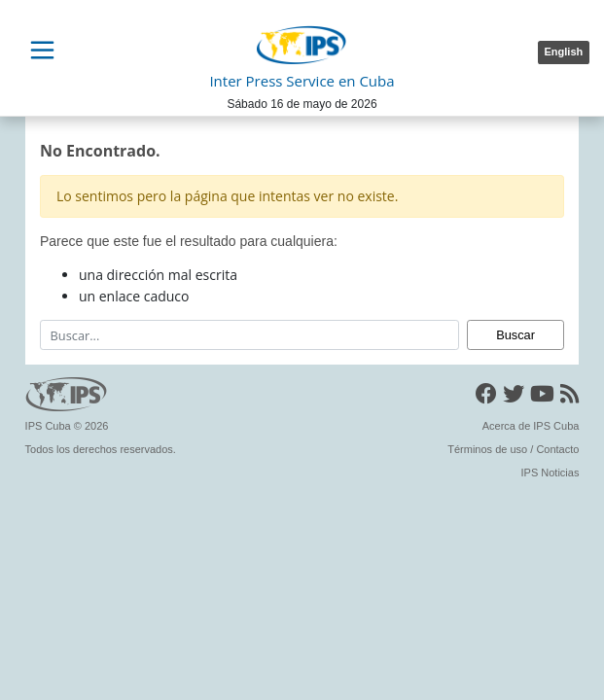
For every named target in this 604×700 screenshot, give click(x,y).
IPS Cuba (48, 426)
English (564, 52)
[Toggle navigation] (42, 50)
